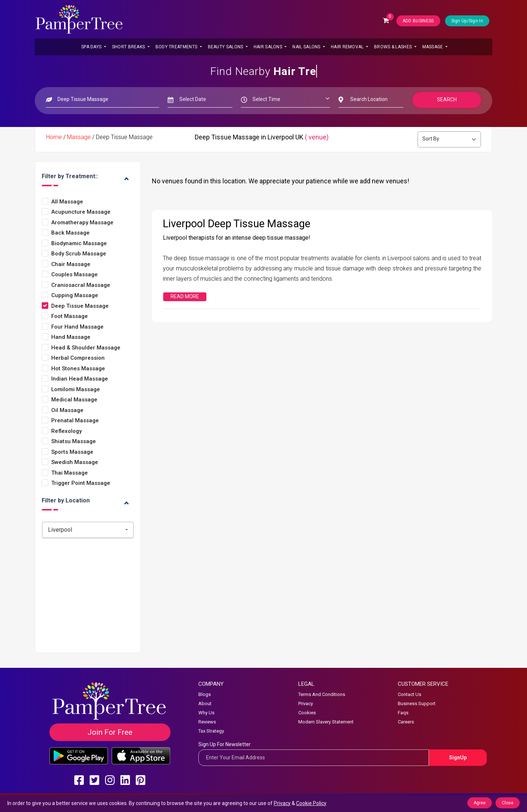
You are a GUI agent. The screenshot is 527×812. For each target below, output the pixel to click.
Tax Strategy (211, 731)
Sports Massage (72, 452)
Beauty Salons (226, 47)
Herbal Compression (78, 358)
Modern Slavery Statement (326, 722)
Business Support (417, 704)
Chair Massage (71, 264)
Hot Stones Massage (78, 369)
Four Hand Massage (77, 327)
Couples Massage (74, 275)
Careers (406, 722)
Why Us (206, 713)
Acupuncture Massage (81, 212)
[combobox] (88, 530)
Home (54, 137)
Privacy (306, 704)
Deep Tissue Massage (80, 306)
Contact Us (410, 694)
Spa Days (92, 47)
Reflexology (66, 431)
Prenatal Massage (75, 421)
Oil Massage (67, 410)
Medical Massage (74, 400)
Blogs (205, 694)
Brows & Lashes (394, 47)
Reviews (207, 722)
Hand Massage (71, 337)
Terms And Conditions (322, 694)
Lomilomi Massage (76, 390)
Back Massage (70, 233)
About (205, 704)
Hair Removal (348, 47)
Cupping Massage (75, 295)
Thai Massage (70, 473)
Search (447, 100)
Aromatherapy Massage (82, 223)
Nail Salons (307, 47)
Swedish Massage (75, 462)
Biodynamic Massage (79, 244)
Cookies (307, 713)
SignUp (458, 757)
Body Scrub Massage (79, 254)
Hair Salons (269, 47)
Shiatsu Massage (74, 441)
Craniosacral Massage (81, 285)
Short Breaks (129, 47)
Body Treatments (177, 47)
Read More (185, 296)
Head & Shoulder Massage (86, 348)
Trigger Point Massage (81, 483)
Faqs (403, 713)
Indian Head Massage (80, 379)
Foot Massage (70, 316)
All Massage (67, 202)
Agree (480, 803)
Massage (433, 47)
